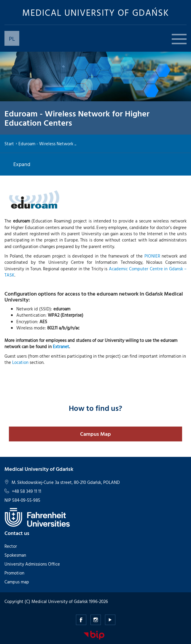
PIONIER (152, 256)
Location (20, 362)
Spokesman (15, 555)
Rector (11, 546)
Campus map (17, 582)
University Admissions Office (32, 564)
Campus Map (95, 434)
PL (12, 38)
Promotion (14, 573)
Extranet (61, 347)
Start (9, 144)
